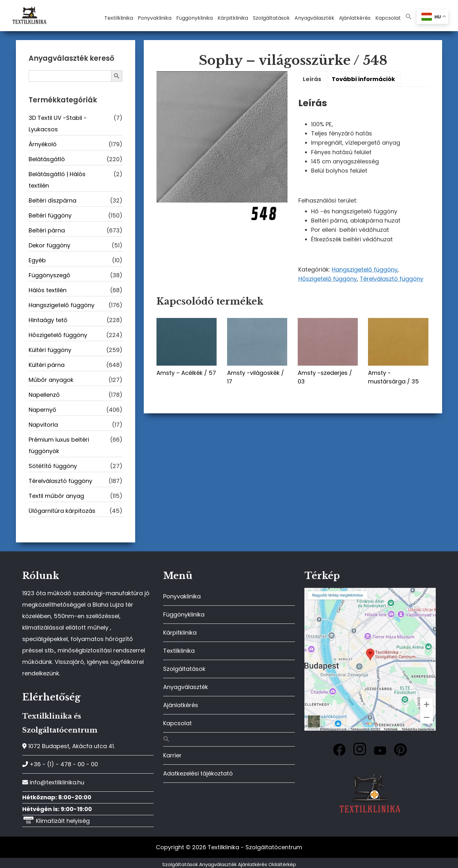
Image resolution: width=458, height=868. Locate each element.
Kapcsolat (177, 723)
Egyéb (37, 260)
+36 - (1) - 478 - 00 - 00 (60, 764)
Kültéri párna (47, 365)
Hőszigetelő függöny (328, 279)
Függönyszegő (49, 275)
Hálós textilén (48, 290)
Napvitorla (43, 425)
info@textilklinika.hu (53, 782)
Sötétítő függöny (53, 466)
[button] (409, 17)
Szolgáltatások (184, 669)
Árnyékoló (43, 144)
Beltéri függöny (50, 215)
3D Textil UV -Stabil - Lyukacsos (58, 124)
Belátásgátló (47, 159)
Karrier (172, 755)
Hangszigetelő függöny (365, 269)
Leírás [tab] (312, 79)
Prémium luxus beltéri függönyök (59, 445)
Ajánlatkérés (181, 705)
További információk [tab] (363, 79)
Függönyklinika (184, 614)
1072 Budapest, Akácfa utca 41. (69, 746)
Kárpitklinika (180, 633)
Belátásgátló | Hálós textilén (57, 180)
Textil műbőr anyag (56, 496)
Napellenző (44, 395)
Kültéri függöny (50, 350)
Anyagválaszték (186, 687)
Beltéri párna (47, 230)
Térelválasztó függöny (392, 279)
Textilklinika (179, 651)
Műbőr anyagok (51, 380)
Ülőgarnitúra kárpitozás (62, 511)
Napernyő (42, 410)
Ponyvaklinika (182, 596)
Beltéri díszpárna (52, 200)
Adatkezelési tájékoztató (198, 773)
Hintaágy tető (48, 320)
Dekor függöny (49, 245)
